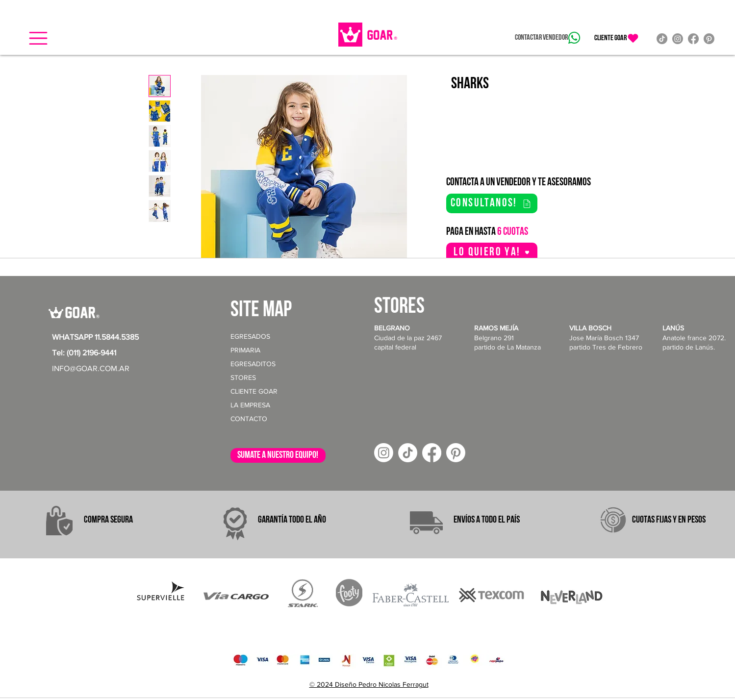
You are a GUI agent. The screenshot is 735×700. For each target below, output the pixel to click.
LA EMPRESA (250, 405)
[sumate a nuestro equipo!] (278, 455)
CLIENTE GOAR (254, 391)
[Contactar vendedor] (547, 38)
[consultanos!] (492, 203)
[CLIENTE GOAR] (617, 38)
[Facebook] (693, 39)
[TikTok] (662, 39)
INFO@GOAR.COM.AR (91, 368)
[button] (38, 38)
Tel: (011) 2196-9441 (84, 353)
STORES (243, 377)
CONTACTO (249, 419)
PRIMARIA (245, 350)
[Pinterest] (709, 39)
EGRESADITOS (253, 364)
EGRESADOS (250, 336)
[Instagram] (678, 39)
